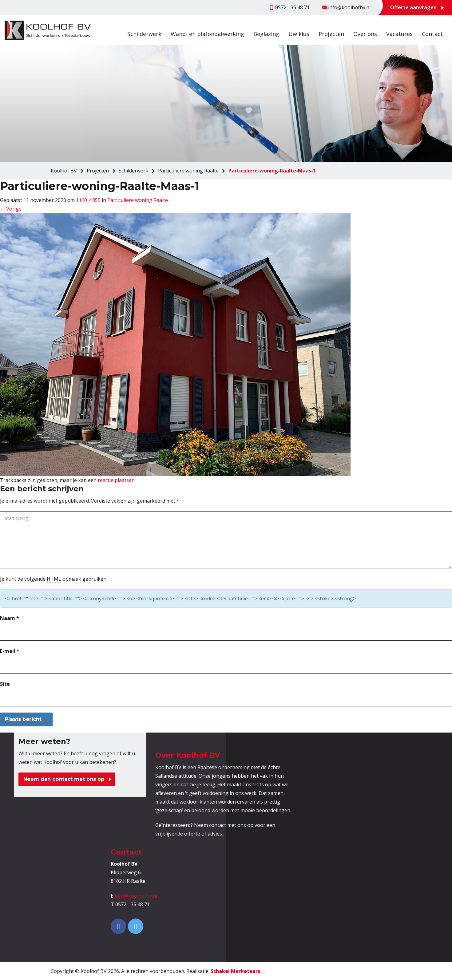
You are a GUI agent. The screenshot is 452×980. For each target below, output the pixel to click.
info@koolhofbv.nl (136, 896)
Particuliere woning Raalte (138, 200)
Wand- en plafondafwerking (207, 34)
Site (5, 684)
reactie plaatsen (116, 480)
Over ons (365, 34)
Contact (432, 34)
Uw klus (299, 34)
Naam (10, 618)
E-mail (10, 651)
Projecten (331, 34)
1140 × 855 (88, 200)
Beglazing (266, 34)
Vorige (11, 209)
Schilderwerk (144, 34)
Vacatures (399, 34)
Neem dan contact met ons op (64, 779)
